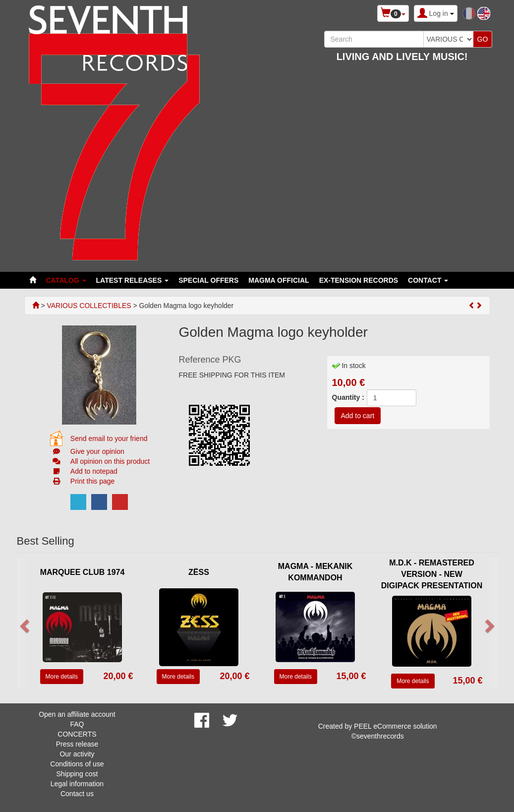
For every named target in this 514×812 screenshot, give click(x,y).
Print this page (93, 481)
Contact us (77, 794)
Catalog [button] (66, 280)
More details (62, 677)
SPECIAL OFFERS (208, 280)
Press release (77, 744)
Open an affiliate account (77, 714)
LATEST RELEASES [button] (133, 280)
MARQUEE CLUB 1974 (83, 572)
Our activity (77, 754)
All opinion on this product (110, 461)
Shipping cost (77, 774)
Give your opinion (97, 451)
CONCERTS (77, 734)
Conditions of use (77, 764)
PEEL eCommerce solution (396, 726)
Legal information (77, 784)
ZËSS (199, 572)
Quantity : (348, 397)
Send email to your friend (109, 438)
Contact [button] (428, 280)
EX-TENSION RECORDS (359, 280)
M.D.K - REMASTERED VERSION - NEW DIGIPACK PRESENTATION (432, 574)
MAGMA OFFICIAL (279, 280)
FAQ (77, 724)
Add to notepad (94, 471)
